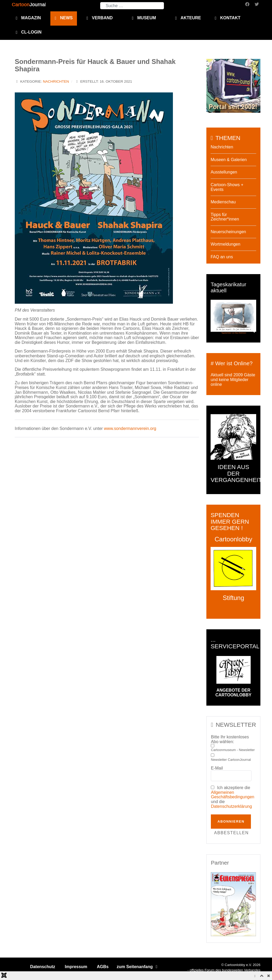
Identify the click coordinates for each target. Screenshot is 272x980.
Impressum (76, 967)
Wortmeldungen (225, 244)
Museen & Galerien (229, 160)
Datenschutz (43, 967)
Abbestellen (231, 833)
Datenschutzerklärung (231, 806)
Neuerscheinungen (228, 232)
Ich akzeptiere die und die (233, 797)
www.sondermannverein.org (130, 428)
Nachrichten (56, 81)
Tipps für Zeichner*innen (225, 217)
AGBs (103, 967)
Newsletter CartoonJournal (231, 760)
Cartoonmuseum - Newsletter (233, 750)
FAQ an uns (222, 257)
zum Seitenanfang (138, 967)
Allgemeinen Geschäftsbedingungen (233, 795)
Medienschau (223, 202)
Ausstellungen (224, 172)
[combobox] (132, 6)
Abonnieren (231, 821)
